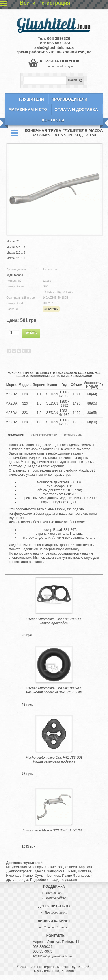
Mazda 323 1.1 (16, 258)
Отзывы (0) (73, 435)
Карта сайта (56, 898)
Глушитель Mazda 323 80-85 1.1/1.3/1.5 (54, 830)
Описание (16, 435)
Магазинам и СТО (28, 110)
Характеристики (44, 435)
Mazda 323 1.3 (16, 247)
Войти (28, 3)
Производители (69, 99)
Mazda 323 (13, 241)
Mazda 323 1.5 (16, 253)
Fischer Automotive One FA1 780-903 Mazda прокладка (54, 621)
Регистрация (54, 3)
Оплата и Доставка (76, 110)
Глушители (31, 99)
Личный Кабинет (56, 927)
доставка (72, 880)
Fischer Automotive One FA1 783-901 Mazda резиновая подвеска (54, 759)
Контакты (53, 120)
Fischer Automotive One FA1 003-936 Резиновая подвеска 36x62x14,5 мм (54, 690)
